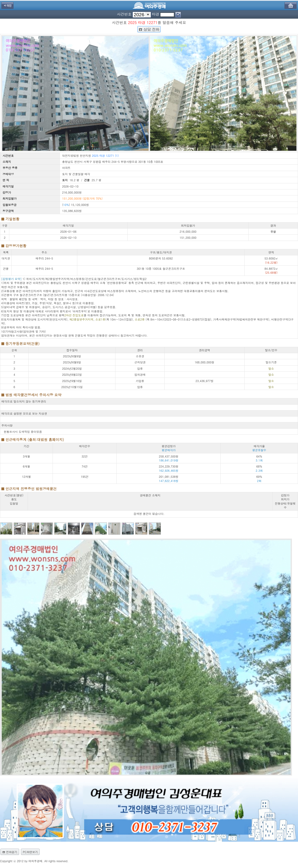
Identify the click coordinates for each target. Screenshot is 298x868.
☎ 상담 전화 (149, 29)
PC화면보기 (30, 852)
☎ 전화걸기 (10, 852)
